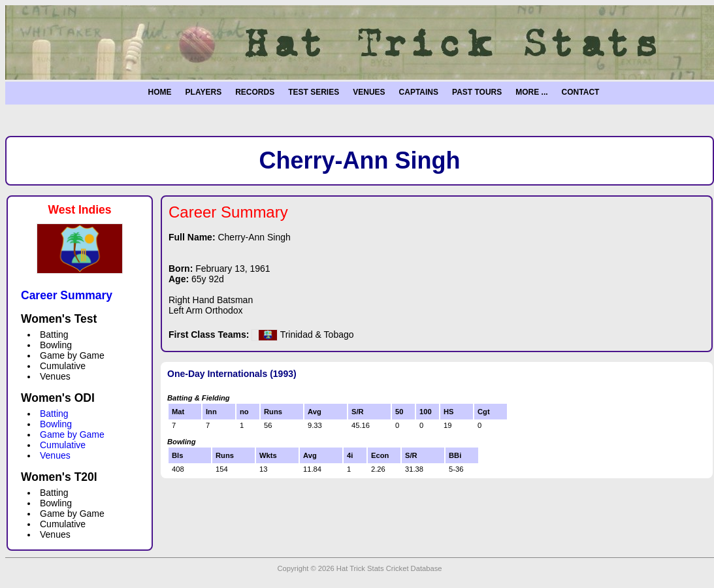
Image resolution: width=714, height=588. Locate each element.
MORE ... (531, 92)
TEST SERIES (314, 92)
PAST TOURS (477, 92)
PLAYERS (204, 92)
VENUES (369, 92)
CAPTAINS (419, 92)
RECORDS (255, 92)
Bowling (56, 424)
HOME (160, 92)
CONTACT (581, 92)
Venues (55, 455)
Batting (54, 414)
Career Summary (67, 295)
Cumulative (63, 445)
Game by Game (72, 434)
